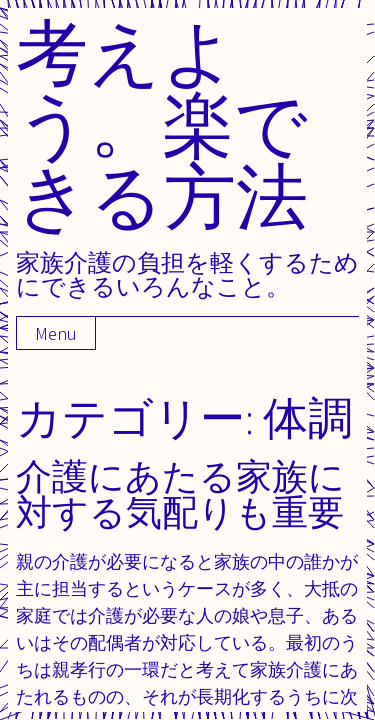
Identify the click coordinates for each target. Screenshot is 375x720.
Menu (56, 333)
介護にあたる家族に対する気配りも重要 (180, 493)
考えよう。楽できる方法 (162, 123)
